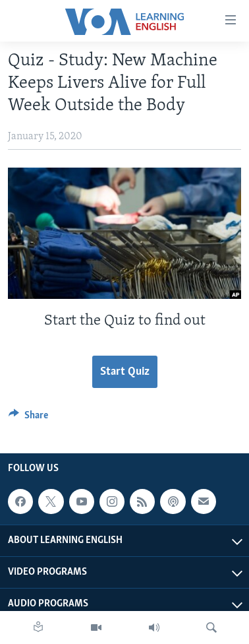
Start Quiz (125, 372)
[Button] (28, 418)
